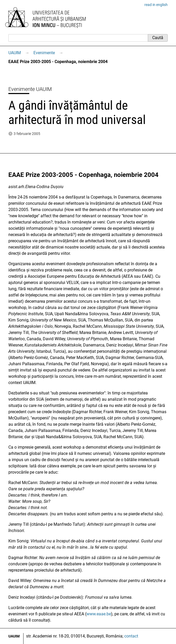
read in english (156, 5)
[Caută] (78, 38)
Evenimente (44, 53)
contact (131, 636)
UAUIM (15, 53)
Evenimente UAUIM (30, 89)
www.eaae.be (99, 614)
